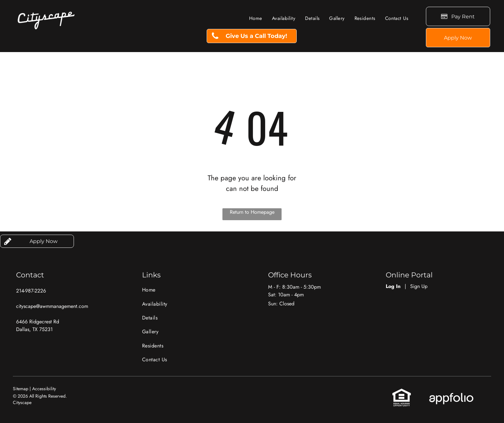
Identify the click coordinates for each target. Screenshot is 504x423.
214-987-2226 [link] (31, 291)
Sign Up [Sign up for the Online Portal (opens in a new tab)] (419, 286)
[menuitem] (256, 18)
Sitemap (21, 389)
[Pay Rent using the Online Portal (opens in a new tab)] (458, 16)
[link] (252, 36)
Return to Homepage (252, 212)
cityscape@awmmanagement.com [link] (52, 306)
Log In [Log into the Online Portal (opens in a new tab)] (393, 286)
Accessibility (44, 389)
